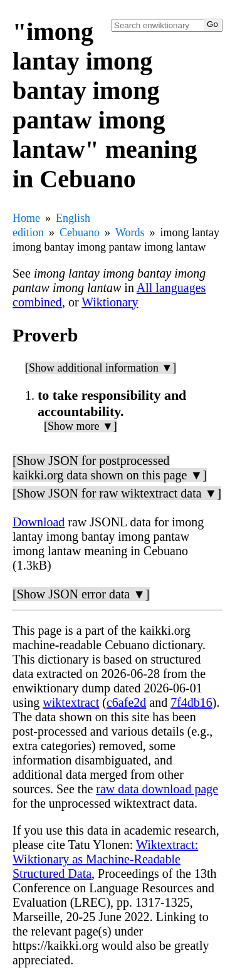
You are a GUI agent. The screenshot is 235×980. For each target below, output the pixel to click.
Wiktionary (110, 302)
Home (26, 218)
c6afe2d (126, 702)
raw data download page (157, 789)
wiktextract (71, 702)
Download (39, 522)
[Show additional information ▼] (101, 368)
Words (130, 232)
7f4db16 (191, 702)
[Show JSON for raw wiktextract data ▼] (117, 493)
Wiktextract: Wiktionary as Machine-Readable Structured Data (105, 859)
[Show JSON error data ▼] (81, 594)
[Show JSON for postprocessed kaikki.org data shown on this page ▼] (110, 468)
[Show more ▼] (81, 426)
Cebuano (80, 232)
